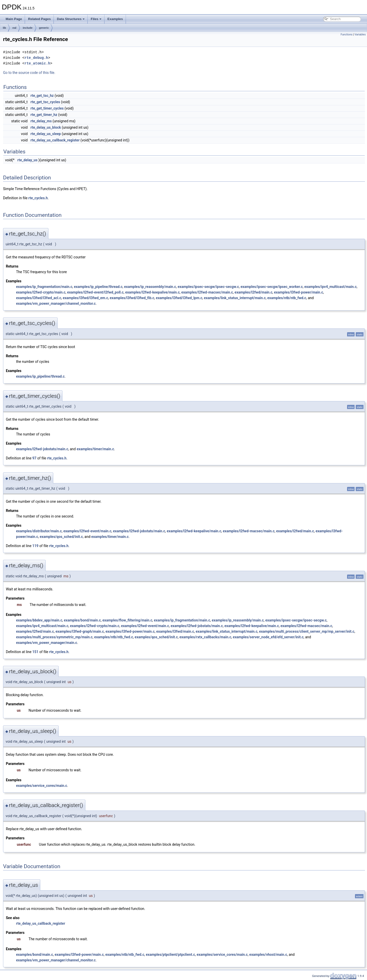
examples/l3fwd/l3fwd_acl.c (39, 298)
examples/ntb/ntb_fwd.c (287, 298)
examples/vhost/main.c (268, 955)
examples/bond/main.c (82, 620)
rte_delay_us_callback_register (55, 140)
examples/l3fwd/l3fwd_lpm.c (179, 298)
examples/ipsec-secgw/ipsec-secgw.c (208, 287)
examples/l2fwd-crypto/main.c (41, 292)
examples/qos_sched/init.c (61, 537)
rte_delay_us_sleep (46, 134)
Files (96, 19)
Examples (115, 19)
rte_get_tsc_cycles (45, 102)
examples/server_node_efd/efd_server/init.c (268, 637)
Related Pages (39, 19)
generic (44, 28)
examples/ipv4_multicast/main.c (330, 287)
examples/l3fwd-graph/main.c (80, 631)
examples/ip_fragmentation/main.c (44, 287)
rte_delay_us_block (46, 127)
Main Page (14, 19)
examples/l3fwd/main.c (175, 631)
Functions (346, 35)
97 (34, 458)
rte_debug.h (36, 58)
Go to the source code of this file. (29, 73)
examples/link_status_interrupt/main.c (235, 298)
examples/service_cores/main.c (42, 786)
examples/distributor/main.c (39, 531)
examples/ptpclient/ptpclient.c (170, 955)
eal (14, 28)
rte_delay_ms (41, 121)
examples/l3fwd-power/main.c (299, 292)
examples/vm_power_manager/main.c (47, 643)
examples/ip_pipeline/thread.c (98, 287)
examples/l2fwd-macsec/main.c (207, 292)
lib (4, 28)
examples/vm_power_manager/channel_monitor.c (56, 303)
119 (35, 546)
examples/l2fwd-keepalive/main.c (152, 292)
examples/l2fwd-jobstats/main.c (42, 449)
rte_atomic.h (37, 63)
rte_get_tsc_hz (42, 96)
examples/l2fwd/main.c (253, 292)
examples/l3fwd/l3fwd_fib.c (132, 298)
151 (35, 652)
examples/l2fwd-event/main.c (87, 531)
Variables (360, 35)
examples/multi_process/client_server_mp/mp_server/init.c (307, 631)
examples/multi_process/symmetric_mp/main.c (54, 637)
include (28, 28)
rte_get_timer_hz (44, 115)
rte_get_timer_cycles (47, 108)
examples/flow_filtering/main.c (127, 620)
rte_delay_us (27, 160)
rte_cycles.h (38, 198)
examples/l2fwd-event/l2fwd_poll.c (95, 292)
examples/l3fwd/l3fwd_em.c (85, 298)
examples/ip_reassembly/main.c (150, 287)
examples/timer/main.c (95, 449)
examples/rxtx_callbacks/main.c (205, 637)
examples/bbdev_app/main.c (39, 620)
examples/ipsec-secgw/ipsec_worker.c (272, 287)
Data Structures (71, 19)
